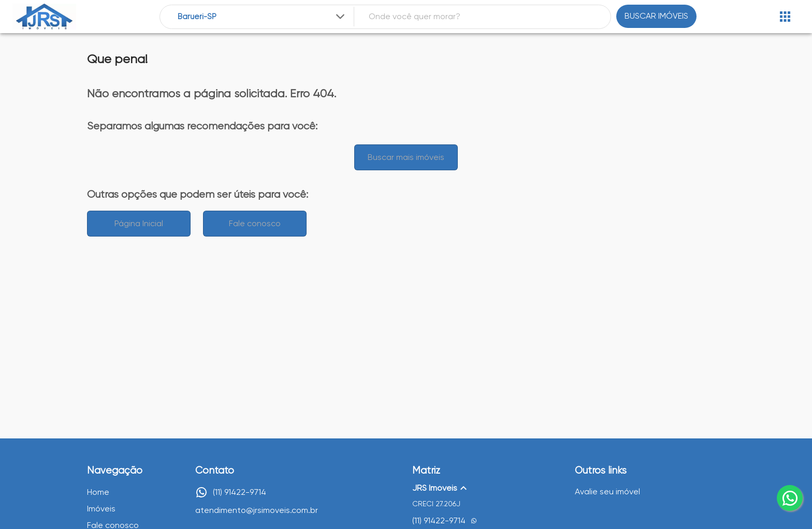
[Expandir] (340, 17)
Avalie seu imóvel (607, 491)
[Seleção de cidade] (262, 17)
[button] (487, 488)
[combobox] (262, 17)
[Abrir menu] (785, 17)
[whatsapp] (790, 498)
